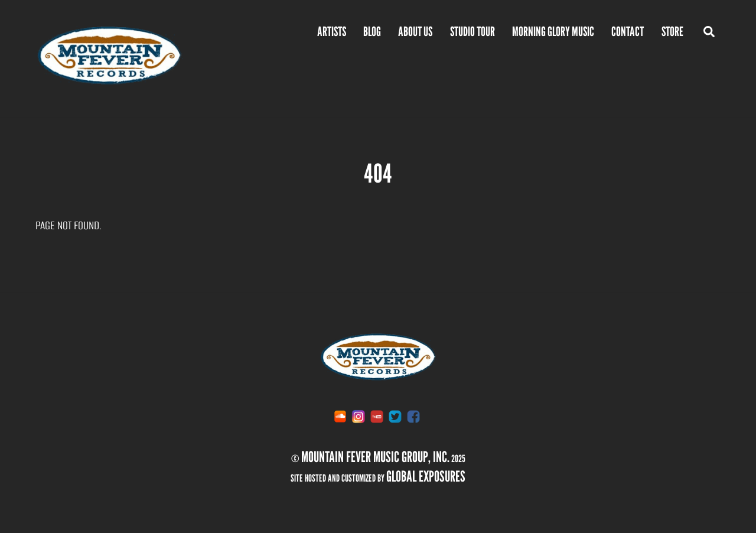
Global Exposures (426, 476)
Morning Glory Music (553, 31)
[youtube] (377, 416)
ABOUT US (415, 31)
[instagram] (359, 416)
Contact (628, 31)
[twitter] (395, 416)
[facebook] (413, 416)
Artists (332, 31)
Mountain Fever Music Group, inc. (375, 457)
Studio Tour (472, 31)
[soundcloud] (340, 416)
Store (672, 31)
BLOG (372, 31)
